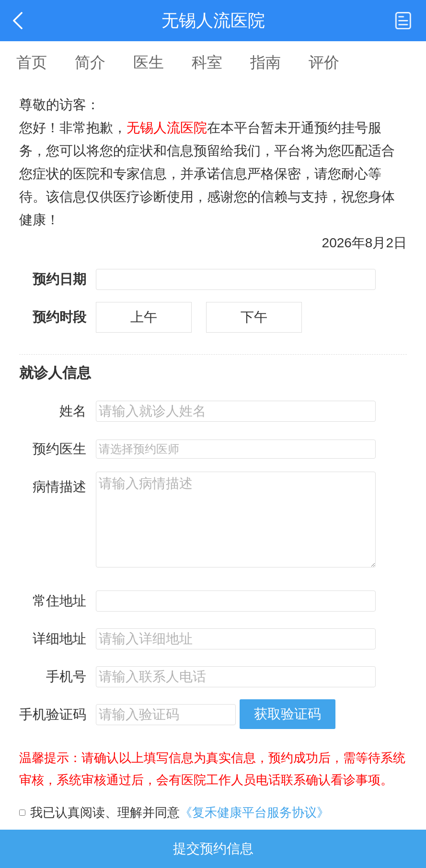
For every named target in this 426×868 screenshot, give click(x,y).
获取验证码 (288, 714)
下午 (254, 317)
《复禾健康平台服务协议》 (254, 812)
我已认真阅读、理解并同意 (180, 812)
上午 (144, 317)
